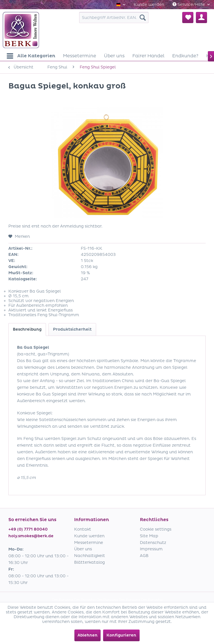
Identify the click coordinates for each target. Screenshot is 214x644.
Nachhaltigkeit (90, 556)
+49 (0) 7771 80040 (28, 529)
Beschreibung (27, 329)
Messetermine (89, 543)
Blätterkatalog (89, 562)
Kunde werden (149, 5)
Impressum (151, 549)
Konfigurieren (121, 635)
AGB (144, 556)
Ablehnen (87, 635)
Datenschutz (153, 543)
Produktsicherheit (72, 329)
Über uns (83, 549)
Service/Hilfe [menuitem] (189, 5)
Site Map (149, 536)
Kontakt (83, 529)
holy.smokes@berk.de (31, 536)
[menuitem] (149, 5)
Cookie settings (156, 529)
